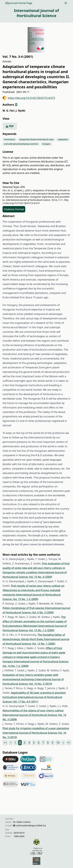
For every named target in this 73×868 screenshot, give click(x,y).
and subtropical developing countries (21, 144)
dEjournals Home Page (19, 3)
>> (69, 743)
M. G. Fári (9, 111)
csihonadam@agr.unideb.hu (31, 825)
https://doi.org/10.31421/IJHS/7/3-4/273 (29, 98)
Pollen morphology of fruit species (24, 608)
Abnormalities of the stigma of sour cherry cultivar (33, 710)
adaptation (63, 139)
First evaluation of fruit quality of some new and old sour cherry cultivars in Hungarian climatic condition (36, 568)
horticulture (10, 139)
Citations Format (14, 209)
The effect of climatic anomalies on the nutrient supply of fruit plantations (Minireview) (35, 621)
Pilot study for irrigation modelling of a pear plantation (36, 728)
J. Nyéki (20, 111)
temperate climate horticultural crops (36, 139)
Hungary (46, 144)
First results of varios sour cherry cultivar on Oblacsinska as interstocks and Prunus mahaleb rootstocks (33, 590)
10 (58, 743)
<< (5, 743)
